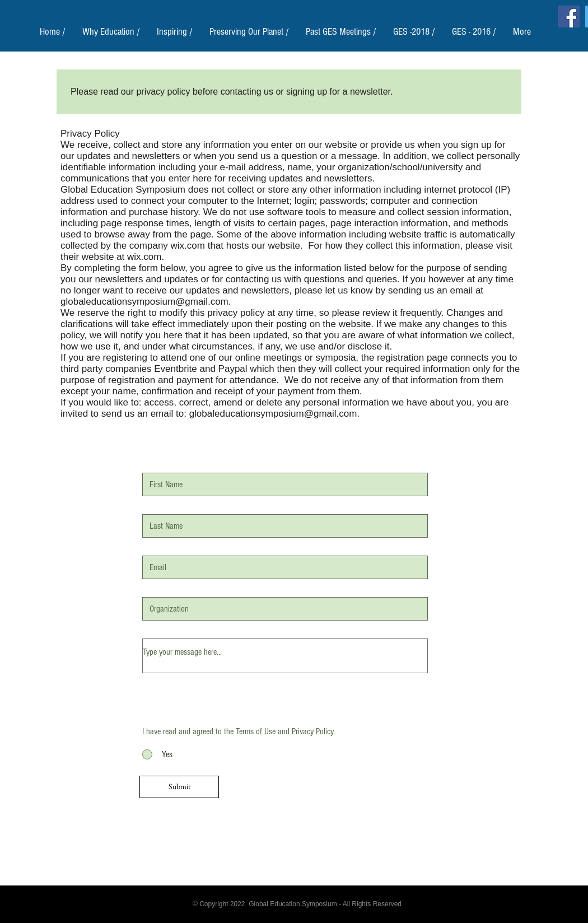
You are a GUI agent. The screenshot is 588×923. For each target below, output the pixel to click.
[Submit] (179, 787)
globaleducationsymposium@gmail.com (144, 302)
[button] (111, 32)
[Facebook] (569, 17)
